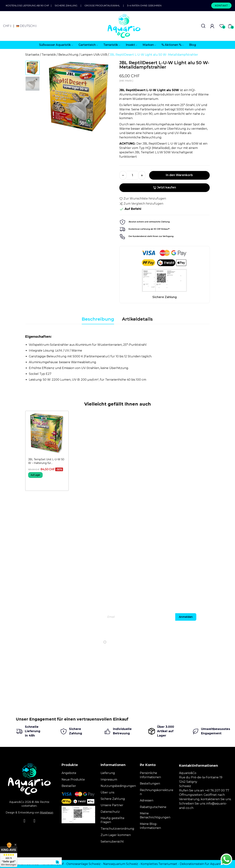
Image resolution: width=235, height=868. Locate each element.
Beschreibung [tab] (98, 319)
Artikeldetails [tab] (137, 319)
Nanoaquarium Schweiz (121, 864)
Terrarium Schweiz (25, 864)
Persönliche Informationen (150, 775)
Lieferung (108, 773)
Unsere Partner (112, 805)
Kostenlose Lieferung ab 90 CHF (28, 5)
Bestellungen (150, 784)
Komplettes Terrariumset (159, 864)
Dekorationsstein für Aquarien (202, 864)
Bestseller (69, 786)
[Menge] (132, 175)
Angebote (69, 773)
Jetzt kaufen (164, 187)
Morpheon (47, 813)
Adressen (147, 800)
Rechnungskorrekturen (157, 792)
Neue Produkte (73, 780)
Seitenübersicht (112, 842)
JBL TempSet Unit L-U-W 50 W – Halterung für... (46, 461)
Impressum (109, 780)
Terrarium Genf (52, 864)
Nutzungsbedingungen (118, 786)
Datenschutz (110, 812)
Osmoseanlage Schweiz (83, 864)
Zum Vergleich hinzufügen (141, 204)
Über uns (107, 792)
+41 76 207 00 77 (217, 790)
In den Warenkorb (179, 175)
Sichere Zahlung (66, 5)
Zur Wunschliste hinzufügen (143, 199)
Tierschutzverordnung (117, 829)
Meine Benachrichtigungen (155, 815)
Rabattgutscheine (153, 807)
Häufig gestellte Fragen (113, 820)
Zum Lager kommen (116, 835)
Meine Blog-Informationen (150, 826)
